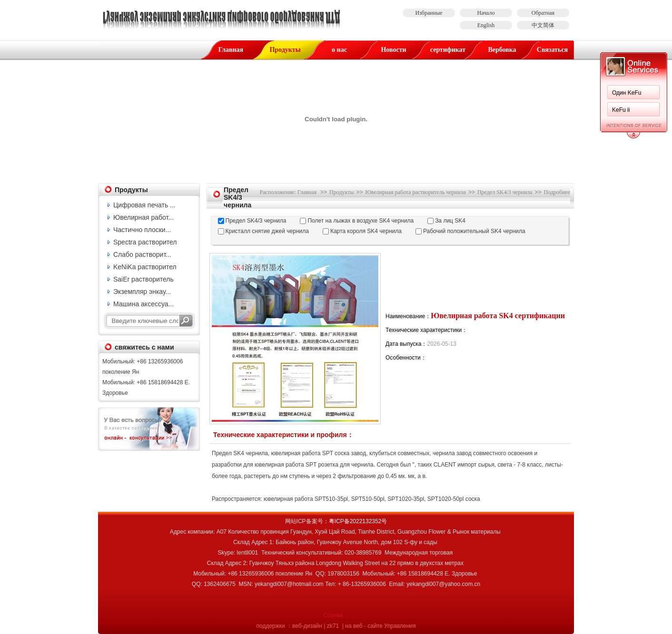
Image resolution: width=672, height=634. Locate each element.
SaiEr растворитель (143, 279)
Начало (486, 13)
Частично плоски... (142, 230)
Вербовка (502, 50)
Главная (231, 50)
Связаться (552, 50)
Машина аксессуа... (143, 304)
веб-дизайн (307, 626)
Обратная (543, 13)
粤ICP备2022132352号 (358, 521)
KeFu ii (621, 110)
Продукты (285, 50)
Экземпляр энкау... (142, 292)
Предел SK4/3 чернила (505, 192)
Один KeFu (627, 93)
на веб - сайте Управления (380, 626)
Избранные (429, 13)
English (486, 25)
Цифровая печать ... (144, 205)
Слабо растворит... (142, 254)
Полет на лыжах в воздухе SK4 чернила (361, 221)
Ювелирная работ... (143, 217)
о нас (339, 50)
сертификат (448, 50)
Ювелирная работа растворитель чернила (416, 192)
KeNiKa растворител (145, 267)
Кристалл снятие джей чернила (267, 231)
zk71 (333, 626)
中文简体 (543, 25)
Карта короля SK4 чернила (366, 231)
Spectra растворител (145, 242)
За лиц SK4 (450, 221)
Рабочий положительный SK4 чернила (474, 231)
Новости (393, 50)
